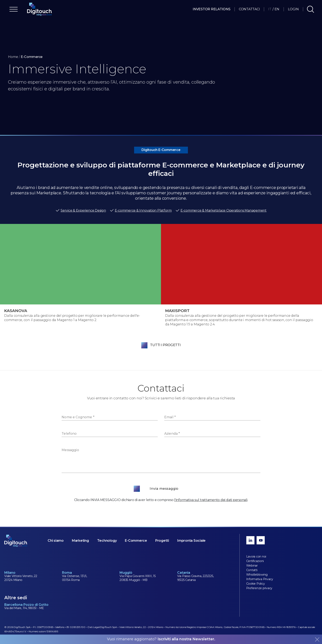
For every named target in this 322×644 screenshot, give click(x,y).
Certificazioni (255, 561)
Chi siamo (56, 541)
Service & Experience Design (81, 211)
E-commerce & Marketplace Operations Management (221, 211)
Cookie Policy (256, 584)
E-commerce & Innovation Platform (141, 211)
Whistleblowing (257, 575)
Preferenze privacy (259, 588)
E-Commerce (136, 541)
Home (13, 57)
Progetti (162, 541)
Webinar (252, 566)
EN (277, 9)
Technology (107, 541)
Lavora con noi (256, 556)
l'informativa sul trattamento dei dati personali (211, 500)
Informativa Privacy (260, 579)
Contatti (252, 570)
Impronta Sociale (191, 541)
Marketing (80, 541)
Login (293, 9)
